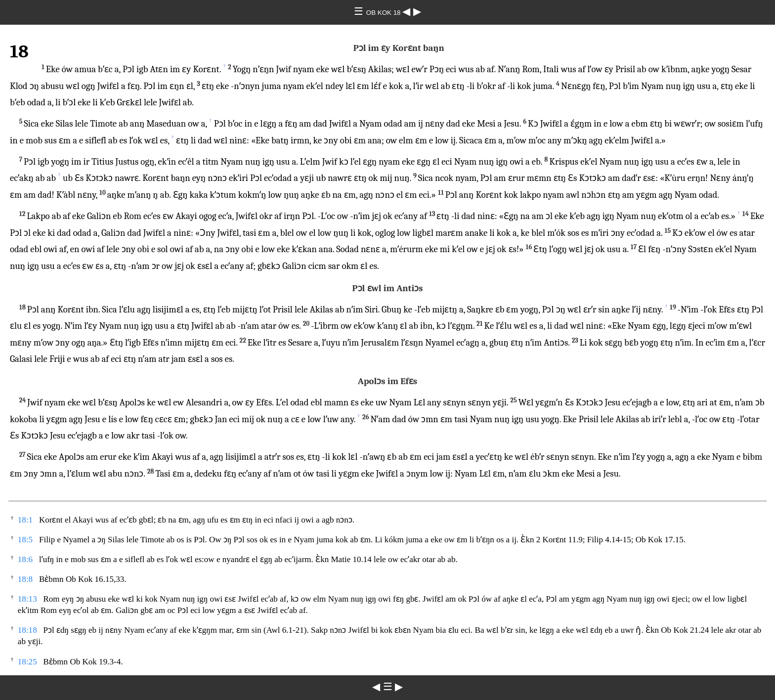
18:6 (25, 559)
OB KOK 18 (384, 13)
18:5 (25, 540)
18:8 (25, 579)
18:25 (27, 662)
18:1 (25, 520)
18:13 (27, 599)
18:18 (27, 630)
